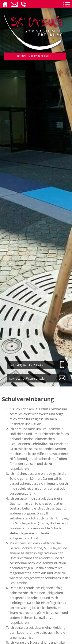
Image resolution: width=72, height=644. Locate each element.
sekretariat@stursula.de (27, 378)
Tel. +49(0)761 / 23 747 (26, 365)
